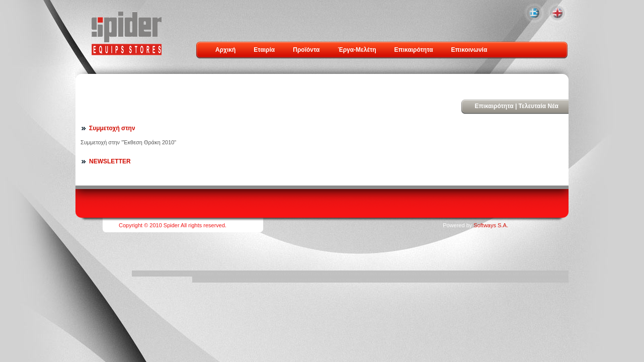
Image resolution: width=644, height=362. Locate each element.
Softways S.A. (491, 225)
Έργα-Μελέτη (357, 50)
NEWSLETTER (110, 161)
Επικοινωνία (469, 50)
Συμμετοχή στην (112, 128)
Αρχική (225, 50)
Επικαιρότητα (414, 50)
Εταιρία (264, 50)
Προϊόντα (306, 50)
